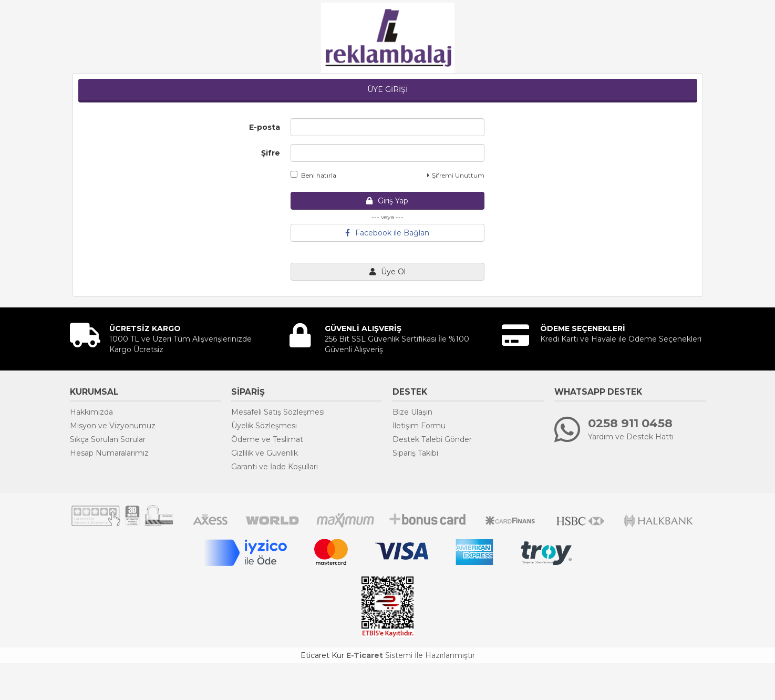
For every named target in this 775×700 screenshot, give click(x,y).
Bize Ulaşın (412, 412)
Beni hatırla (313, 175)
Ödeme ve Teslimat (267, 439)
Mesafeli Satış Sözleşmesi (278, 412)
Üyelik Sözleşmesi (264, 426)
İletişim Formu (419, 426)
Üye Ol (388, 272)
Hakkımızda (91, 412)
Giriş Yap (387, 201)
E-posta (265, 127)
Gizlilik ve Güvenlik (265, 453)
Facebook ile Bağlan (387, 233)
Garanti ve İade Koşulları (275, 467)
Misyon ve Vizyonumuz (113, 426)
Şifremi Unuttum (456, 175)
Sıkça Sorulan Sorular (108, 439)
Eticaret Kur (322, 655)
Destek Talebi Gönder (432, 439)
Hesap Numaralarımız (109, 453)
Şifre (271, 153)
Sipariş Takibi (415, 453)
